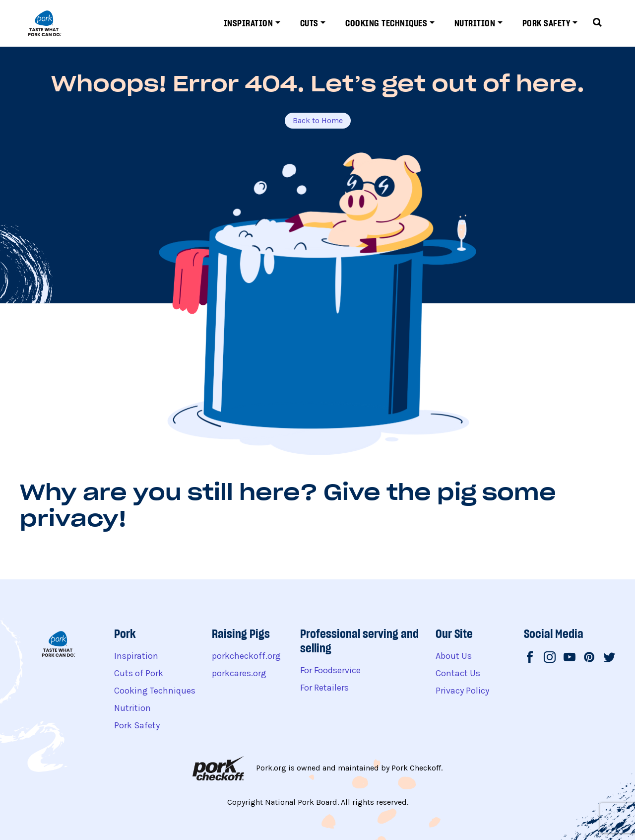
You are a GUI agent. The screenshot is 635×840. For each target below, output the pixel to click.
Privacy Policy (462, 691)
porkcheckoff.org (246, 656)
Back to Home (318, 120)
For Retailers (324, 688)
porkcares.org (239, 673)
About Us (454, 656)
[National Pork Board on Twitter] (609, 658)
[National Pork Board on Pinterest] (589, 658)
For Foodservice (330, 670)
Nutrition (475, 23)
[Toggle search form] (597, 23)
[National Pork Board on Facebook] (530, 658)
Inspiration (249, 23)
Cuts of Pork (139, 673)
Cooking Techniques (386, 23)
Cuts (309, 23)
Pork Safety (546, 23)
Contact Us (458, 673)
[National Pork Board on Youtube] (570, 658)
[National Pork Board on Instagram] (550, 658)
